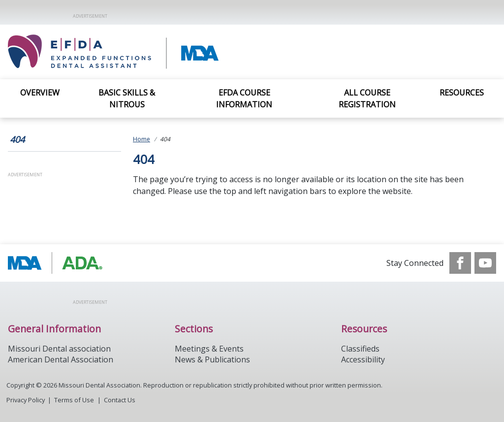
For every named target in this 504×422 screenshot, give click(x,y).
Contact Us (120, 400)
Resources (462, 93)
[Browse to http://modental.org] (58, 263)
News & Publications (212, 359)
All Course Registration (367, 98)
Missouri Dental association (59, 349)
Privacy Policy (26, 400)
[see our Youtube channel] (485, 263)
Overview (40, 93)
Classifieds (360, 349)
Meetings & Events (209, 349)
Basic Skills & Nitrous (127, 98)
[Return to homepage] (148, 52)
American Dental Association (61, 359)
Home (142, 139)
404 (17, 139)
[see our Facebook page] (460, 263)
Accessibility (363, 359)
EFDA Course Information (244, 98)
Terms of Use (74, 400)
